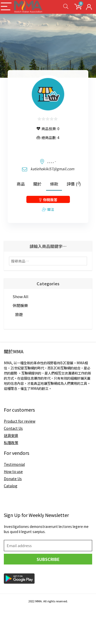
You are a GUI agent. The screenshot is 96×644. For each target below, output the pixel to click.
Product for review (20, 421)
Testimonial (14, 464)
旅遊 (19, 314)
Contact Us (13, 428)
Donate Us (13, 479)
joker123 (8, 611)
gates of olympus (15, 626)
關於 (37, 184)
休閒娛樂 (20, 305)
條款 (54, 184)
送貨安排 (11, 435)
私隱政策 (11, 443)
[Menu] (6, 7)
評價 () (74, 184)
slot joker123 (11, 636)
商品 (21, 184)
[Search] (66, 7)
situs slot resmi (13, 631)
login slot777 (11, 621)
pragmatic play (13, 616)
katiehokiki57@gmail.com (52, 169)
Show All (20, 296)
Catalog (11, 486)
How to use (13, 471)
